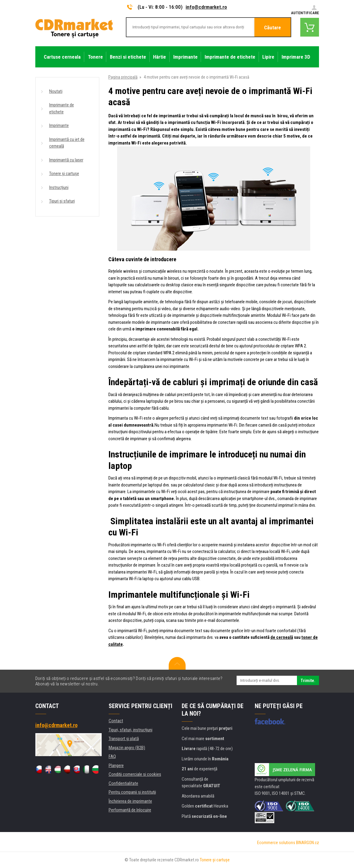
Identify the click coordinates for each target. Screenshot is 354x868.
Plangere (116, 766)
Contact (116, 721)
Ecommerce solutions (276, 843)
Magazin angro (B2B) (127, 748)
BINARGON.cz (308, 843)
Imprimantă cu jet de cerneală (67, 143)
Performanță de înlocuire (130, 810)
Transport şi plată (124, 739)
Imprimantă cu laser (66, 160)
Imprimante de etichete (62, 108)
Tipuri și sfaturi (62, 201)
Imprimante (59, 125)
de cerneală (282, 637)
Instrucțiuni (59, 187)
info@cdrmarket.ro (206, 7)
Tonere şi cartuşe (215, 860)
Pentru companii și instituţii (132, 792)
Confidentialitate (123, 783)
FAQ (112, 756)
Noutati (56, 91)
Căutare (273, 28)
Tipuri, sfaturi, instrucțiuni (131, 730)
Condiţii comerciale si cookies (135, 774)
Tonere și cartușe (64, 174)
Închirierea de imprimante (130, 801)
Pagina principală (123, 77)
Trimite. (308, 681)
